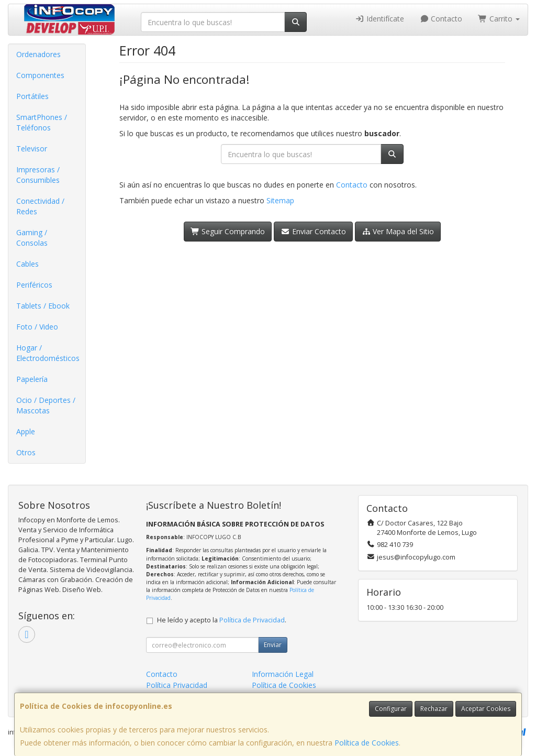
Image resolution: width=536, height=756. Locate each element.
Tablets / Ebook (43, 306)
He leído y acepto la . (222, 620)
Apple (26, 431)
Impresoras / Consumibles (38, 175)
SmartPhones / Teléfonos (42, 122)
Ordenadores (38, 54)
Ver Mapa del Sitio (398, 231)
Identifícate (379, 19)
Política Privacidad (177, 685)
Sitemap (280, 200)
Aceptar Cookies (486, 709)
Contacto (441, 19)
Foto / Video (37, 327)
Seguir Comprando (228, 231)
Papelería (32, 379)
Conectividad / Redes (40, 206)
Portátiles (32, 96)
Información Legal (283, 674)
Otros (26, 452)
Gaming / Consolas (32, 238)
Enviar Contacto (313, 231)
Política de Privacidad (252, 620)
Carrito (499, 19)
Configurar (391, 709)
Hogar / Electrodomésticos (48, 353)
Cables (27, 264)
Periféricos (34, 285)
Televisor (32, 149)
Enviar (273, 645)
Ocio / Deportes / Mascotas (46, 405)
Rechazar (434, 709)
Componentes (40, 75)
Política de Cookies (367, 743)
